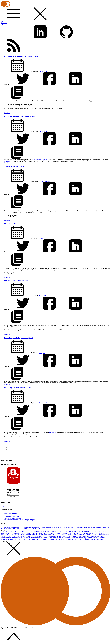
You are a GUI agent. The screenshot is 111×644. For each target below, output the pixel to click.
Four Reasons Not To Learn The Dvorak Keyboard (22, 56)
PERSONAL (88, 536)
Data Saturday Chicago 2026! (12, 513)
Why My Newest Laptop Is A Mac (16, 281)
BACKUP (97, 532)
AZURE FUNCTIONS (62, 532)
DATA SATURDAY (28, 535)
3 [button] (8, 449)
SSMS (10, 540)
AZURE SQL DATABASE (77, 532)
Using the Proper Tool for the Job (13, 515)
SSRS (14, 540)
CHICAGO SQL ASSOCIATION (53, 533)
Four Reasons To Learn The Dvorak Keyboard (20, 116)
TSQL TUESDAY (48, 527)
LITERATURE (30, 536)
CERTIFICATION (37, 533)
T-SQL (99, 527)
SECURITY (53, 538)
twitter (54, 432)
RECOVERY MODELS (42, 538)
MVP (59, 536)
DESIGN (55, 535)
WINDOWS (96, 540)
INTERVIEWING (14, 536)
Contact (3, 24)
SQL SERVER (6, 527)
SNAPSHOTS (62, 538)
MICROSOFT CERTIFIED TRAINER (46, 536)
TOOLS (15, 529)
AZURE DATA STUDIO (48, 532)
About (2, 21)
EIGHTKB (61, 535)
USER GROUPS (72, 540)
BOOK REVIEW (26, 533)
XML (102, 540)
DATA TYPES (47, 535)
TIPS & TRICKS (36, 540)
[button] (8, 443)
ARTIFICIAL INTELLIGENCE (23, 532)
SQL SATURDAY (26, 527)
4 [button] (8, 451)
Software (42, 181)
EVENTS (79, 527)
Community (4, 23)
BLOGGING (17, 533)
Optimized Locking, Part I (11, 517)
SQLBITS (4, 540)
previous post (12, 101)
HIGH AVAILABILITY (97, 535)
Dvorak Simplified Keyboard (39, 160)
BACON (104, 532)
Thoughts (48, 71)
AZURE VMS (89, 532)
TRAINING (51, 540)
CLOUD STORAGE (69, 533)
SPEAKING (15, 527)
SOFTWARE (7, 529)
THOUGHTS (37, 527)
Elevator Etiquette (11, 223)
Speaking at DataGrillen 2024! (13, 518)
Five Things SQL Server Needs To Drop (18, 388)
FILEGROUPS (76, 535)
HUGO (107, 535)
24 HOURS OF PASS (7, 532)
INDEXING (5, 536)
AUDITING (36, 532)
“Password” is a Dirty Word (14, 166)
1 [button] (8, 446)
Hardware (42, 71)
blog (50, 432)
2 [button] (8, 448)
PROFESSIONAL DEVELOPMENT (29, 529)
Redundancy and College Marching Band (18, 338)
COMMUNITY (59, 527)
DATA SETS (38, 535)
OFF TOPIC (65, 536)
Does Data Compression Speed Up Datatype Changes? (19, 520)
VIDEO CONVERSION (85, 540)
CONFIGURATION (7, 535)
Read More (7, 113)
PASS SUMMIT (70, 527)
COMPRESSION (91, 533)
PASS (71, 536)
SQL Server (43, 403)
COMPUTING (101, 533)
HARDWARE (86, 535)
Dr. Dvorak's (8, 161)
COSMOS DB (18, 535)
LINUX (22, 536)
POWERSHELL (98, 536)
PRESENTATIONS (89, 527)
